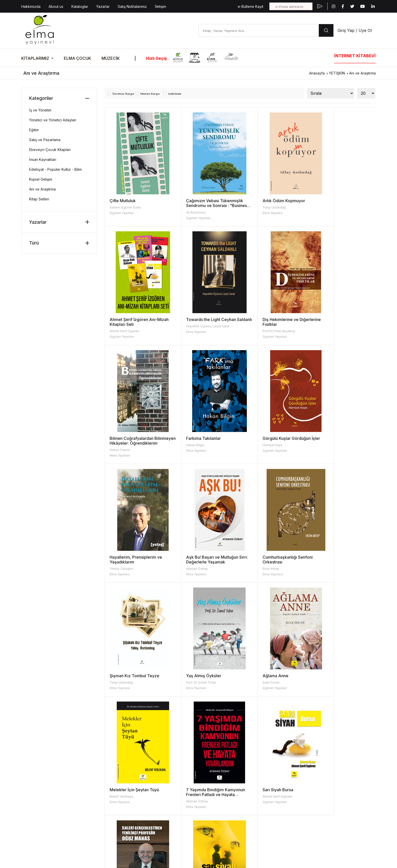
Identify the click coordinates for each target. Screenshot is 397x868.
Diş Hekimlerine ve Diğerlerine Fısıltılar (196, 322)
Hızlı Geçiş (156, 58)
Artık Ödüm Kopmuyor (266, 201)
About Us (120, 760)
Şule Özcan (254, 564)
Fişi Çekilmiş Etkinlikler (334, 768)
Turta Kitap (189, 768)
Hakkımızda (31, 6)
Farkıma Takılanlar (330, 319)
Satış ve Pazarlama (45, 140)
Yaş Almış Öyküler (195, 557)
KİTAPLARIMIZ (35, 58)
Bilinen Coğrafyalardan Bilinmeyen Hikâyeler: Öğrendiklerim (267, 324)
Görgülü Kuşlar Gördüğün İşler (138, 438)
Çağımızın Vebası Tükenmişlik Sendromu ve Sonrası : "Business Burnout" (206, 205)
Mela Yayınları (255, 337)
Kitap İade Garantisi (264, 776)
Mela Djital (188, 833)
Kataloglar (80, 6)
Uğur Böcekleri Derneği (200, 808)
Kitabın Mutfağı (328, 760)
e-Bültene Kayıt (251, 6)
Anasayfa (317, 73)
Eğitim (34, 130)
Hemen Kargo (150, 94)
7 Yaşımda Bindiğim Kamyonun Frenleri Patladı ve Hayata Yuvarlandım (137, 676)
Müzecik (187, 784)
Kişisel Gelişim (41, 179)
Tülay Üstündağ (257, 207)
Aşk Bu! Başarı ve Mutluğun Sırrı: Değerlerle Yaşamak (271, 441)
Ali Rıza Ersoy (187, 212)
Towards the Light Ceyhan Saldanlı (135, 322)
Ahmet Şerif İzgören (328, 212)
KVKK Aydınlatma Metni (38, 817)
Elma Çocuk (190, 760)
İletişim (161, 6)
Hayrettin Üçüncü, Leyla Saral (131, 331)
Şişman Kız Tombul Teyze (134, 557)
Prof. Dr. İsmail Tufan (193, 564)
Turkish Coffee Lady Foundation (206, 816)
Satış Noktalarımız (132, 6)
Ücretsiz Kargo (123, 94)
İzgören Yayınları (122, 213)
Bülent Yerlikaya (325, 564)
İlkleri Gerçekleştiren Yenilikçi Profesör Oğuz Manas (274, 673)
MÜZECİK (111, 58)
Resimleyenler (259, 760)
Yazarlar (103, 6)
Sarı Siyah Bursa (193, 671)
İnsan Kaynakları (43, 159)
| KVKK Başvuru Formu (74, 817)
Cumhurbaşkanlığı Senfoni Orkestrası (338, 441)
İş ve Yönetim (40, 110)
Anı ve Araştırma (362, 73)
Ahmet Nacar (322, 678)
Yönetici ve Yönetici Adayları (53, 120)
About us (56, 6)
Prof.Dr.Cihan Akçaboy (194, 331)
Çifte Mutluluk (123, 201)
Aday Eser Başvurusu (265, 784)
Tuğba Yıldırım (256, 682)
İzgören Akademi (194, 800)
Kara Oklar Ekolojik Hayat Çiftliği (206, 792)
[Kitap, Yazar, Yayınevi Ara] (259, 30)
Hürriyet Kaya (120, 445)
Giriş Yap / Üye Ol (355, 30)
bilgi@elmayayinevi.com (41, 786)
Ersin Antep (321, 450)
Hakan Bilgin (322, 326)
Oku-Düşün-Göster (331, 776)
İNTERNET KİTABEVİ (355, 56)
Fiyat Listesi (121, 776)
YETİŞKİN (337, 73)
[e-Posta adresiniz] (291, 6)
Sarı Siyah (322, 671)
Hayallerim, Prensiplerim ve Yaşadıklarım (204, 441)
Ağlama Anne (258, 557)
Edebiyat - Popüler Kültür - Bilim (55, 169)
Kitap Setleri (39, 199)
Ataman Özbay (256, 450)
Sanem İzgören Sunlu (125, 207)
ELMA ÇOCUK (77, 58)
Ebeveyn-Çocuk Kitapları (50, 150)
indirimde (175, 94)
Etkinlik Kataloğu (329, 752)
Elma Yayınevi (255, 213)
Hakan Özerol (255, 331)
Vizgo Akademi (192, 825)
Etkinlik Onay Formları (333, 784)
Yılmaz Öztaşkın (189, 450)
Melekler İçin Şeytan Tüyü (338, 557)
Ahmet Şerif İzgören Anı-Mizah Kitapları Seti (337, 203)
